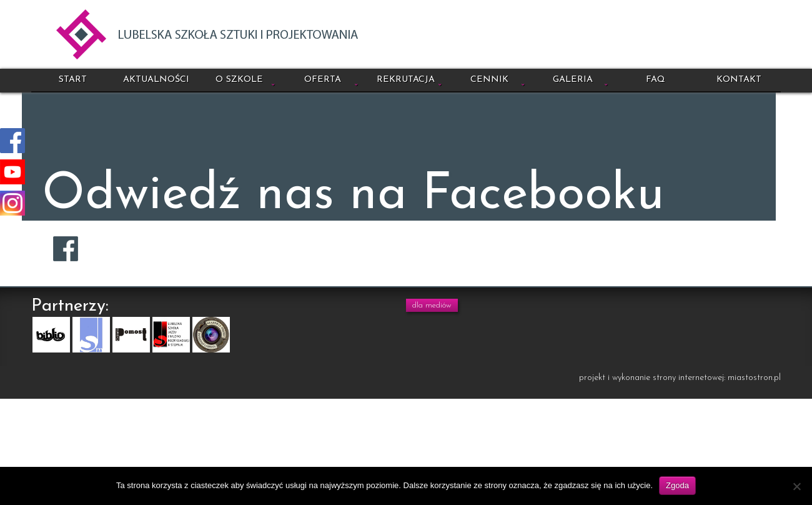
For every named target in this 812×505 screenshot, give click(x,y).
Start (73, 80)
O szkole (239, 80)
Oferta (323, 80)
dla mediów (432, 305)
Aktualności (156, 80)
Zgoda (677, 485)
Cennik (489, 80)
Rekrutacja (406, 80)
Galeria (573, 80)
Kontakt (739, 80)
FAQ (656, 80)
